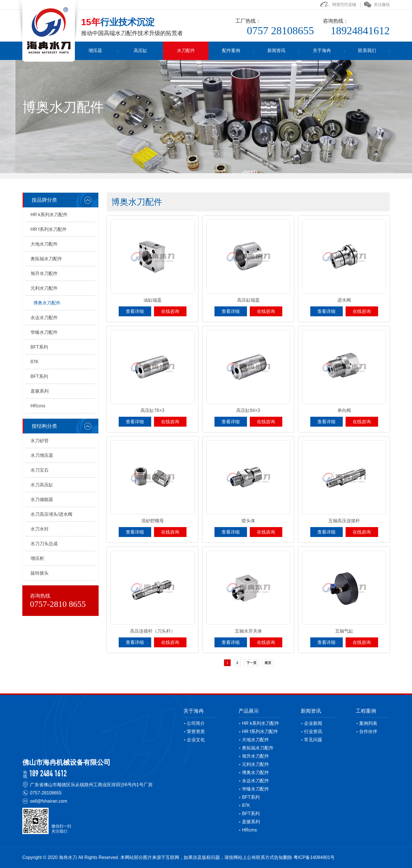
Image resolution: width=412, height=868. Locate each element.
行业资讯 (313, 731)
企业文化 (196, 740)
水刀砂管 (40, 441)
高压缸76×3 (152, 410)
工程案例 (366, 711)
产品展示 (249, 711)
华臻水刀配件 (44, 332)
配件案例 (252, 51)
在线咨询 (170, 311)
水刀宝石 (40, 470)
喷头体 (248, 521)
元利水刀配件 (44, 288)
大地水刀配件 (44, 244)
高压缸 (173, 51)
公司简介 (196, 723)
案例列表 (368, 723)
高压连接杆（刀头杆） (153, 631)
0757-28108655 (46, 793)
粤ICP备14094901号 (314, 857)
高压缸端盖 (248, 300)
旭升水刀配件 (44, 273)
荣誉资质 (196, 731)
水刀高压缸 (42, 485)
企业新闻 (313, 723)
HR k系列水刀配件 (49, 215)
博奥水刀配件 (47, 303)
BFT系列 (39, 347)
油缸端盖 (153, 300)
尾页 (268, 663)
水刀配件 (212, 51)
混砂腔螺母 (153, 521)
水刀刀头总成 (44, 544)
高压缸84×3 (248, 410)
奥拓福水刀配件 (46, 259)
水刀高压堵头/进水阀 (51, 514)
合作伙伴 (368, 731)
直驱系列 (40, 391)
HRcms (38, 406)
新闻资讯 (291, 51)
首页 (95, 51)
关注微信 (377, 5)
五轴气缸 (344, 631)
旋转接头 (40, 573)
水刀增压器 (42, 455)
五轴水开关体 (248, 631)
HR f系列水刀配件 (49, 229)
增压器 (134, 51)
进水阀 (344, 300)
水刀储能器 (42, 499)
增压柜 (37, 558)
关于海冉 (331, 51)
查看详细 (135, 311)
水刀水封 (40, 529)
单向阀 (344, 410)
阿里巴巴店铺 (338, 5)
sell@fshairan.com (49, 801)
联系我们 (370, 51)
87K (34, 362)
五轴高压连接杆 (344, 521)
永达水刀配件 (44, 318)
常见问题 (313, 740)
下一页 (251, 663)
